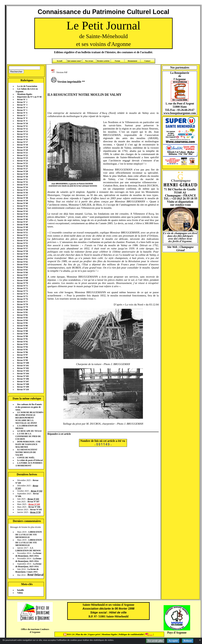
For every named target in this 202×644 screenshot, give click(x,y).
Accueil (59, 61)
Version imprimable (66, 82)
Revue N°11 (22, 126)
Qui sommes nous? (74, 61)
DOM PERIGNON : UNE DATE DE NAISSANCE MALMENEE (28, 444)
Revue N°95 (22, 350)
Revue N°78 (22, 304)
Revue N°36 (22, 193)
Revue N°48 (22, 225)
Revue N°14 (22, 134)
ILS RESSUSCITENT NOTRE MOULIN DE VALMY (26, 452)
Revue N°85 (22, 323)
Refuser (188, 641)
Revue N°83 (22, 318)
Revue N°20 (22, 150)
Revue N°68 (22, 278)
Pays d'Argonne (177, 633)
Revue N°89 (22, 334)
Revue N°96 (22, 352)
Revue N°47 (22, 222)
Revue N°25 (22, 163)
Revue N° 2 (22, 102)
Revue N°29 (22, 174)
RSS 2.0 (69, 634)
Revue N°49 (22, 227)
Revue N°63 (22, 264)
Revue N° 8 (22, 118)
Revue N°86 (22, 326)
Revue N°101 (23, 366)
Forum (117, 61)
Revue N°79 (22, 307)
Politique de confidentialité (131, 634)
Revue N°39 (22, 201)
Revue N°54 (22, 241)
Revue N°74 (22, 294)
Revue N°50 (22, 230)
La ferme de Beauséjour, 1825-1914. (28, 555)
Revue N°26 (22, 166)
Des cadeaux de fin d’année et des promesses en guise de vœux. (29, 407)
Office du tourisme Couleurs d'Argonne (35, 631)
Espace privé (94, 634)
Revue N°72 (22, 288)
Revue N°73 (22, 291)
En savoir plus (155, 641)
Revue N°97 (22, 355)
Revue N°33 (22, 185)
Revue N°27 (22, 169)
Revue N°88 (22, 331)
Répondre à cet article (59, 434)
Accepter (173, 641)
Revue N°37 (22, 195)
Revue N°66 (22, 272)
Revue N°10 (22, 123)
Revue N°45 (22, 217)
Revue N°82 (22, 315)
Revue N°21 (22, 153)
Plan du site (82, 634)
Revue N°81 (22, 312)
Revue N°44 (22, 214)
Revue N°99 (22, 360)
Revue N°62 (22, 262)
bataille (21, 590)
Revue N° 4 (22, 107)
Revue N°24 (22, 161)
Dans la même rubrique (27, 398)
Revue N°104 (23, 374)
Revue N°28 (22, 171)
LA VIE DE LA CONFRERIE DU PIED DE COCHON (28, 436)
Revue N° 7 (22, 115)
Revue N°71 (22, 286)
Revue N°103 (23, 371)
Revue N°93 (22, 344)
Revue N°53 (22, 238)
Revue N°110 (23, 389)
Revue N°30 (22, 177)
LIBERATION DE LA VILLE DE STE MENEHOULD (29, 535)
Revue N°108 (23, 384)
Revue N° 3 (22, 105)
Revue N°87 (22, 328)
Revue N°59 (22, 254)
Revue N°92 (22, 342)
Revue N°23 (22, 158)
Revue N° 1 (22, 99)
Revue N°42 (22, 209)
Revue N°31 (22, 179)
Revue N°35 (22, 190)
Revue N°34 (22, 187)
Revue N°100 (23, 363)
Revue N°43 (22, 211)
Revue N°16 (22, 139)
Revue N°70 (22, 283)
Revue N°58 (22, 251)
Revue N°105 (23, 376)
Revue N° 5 (22, 110)
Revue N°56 (22, 246)
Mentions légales (25, 94)
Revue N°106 (23, 379)
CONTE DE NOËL (26, 458)
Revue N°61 (22, 259)
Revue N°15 (22, 137)
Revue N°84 (22, 320)
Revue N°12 (22, 129)
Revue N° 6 (22, 113)
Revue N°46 (22, 219)
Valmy (20, 593)
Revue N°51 (22, 233)
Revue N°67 (22, 275)
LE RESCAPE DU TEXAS (29, 431)
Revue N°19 (22, 147)
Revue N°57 (22, 248)
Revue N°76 (22, 299)
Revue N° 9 (22, 121)
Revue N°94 (22, 347)
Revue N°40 (22, 203)
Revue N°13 (22, 131)
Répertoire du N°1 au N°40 (29, 97)
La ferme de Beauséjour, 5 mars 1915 (27, 570)
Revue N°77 (22, 302)
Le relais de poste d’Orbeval (30, 460)
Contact (147, 61)
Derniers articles (103, 61)
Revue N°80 (22, 310)
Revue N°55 (22, 243)
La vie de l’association (27, 86)
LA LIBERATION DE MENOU (28, 549)
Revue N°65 (22, 270)
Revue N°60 (22, 256)
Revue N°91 (22, 339)
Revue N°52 (22, 235)
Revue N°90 (22, 336)
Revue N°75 (22, 296)
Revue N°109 (23, 387)
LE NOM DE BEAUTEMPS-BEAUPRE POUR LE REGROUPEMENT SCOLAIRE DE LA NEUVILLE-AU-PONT (30, 418)
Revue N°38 (22, 198)
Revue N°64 (22, 267)
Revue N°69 (22, 280)
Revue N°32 (22, 182)
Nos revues (89, 61)
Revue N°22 (22, 155)
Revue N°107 (23, 382)
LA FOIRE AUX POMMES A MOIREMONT (29, 464)
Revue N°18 (22, 145)
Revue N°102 (23, 368)
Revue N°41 (22, 206)
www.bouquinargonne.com (180, 113)
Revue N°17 (22, 142)
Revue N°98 (22, 358)
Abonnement (132, 61)
